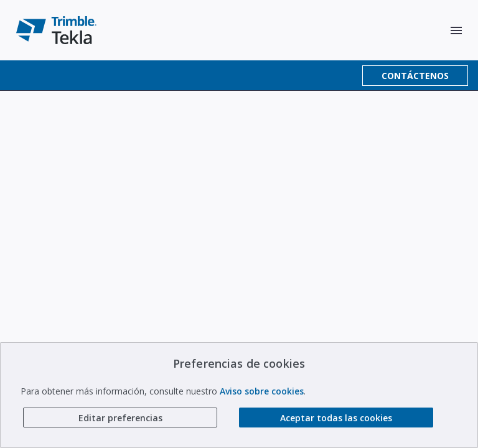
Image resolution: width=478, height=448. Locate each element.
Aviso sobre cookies (262, 391)
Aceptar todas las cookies (336, 418)
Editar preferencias (120, 418)
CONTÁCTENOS (415, 76)
